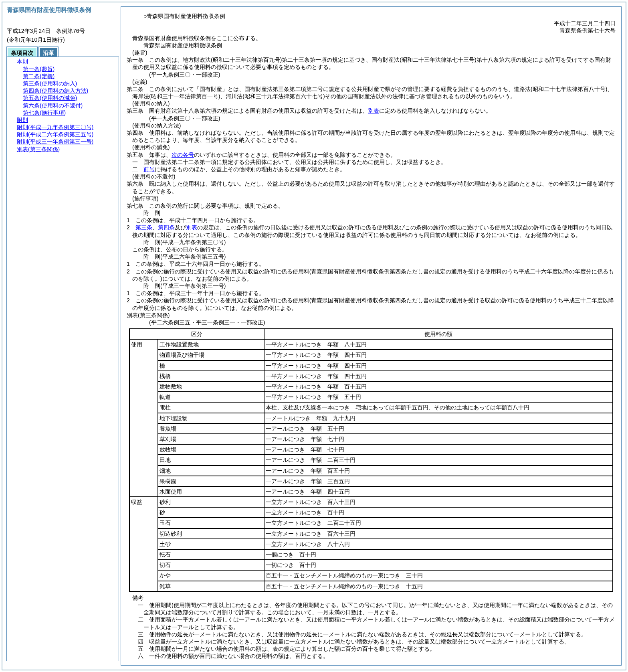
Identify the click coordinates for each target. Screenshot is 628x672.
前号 (149, 169)
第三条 (144, 227)
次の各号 (183, 155)
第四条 (166, 227)
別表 (374, 111)
